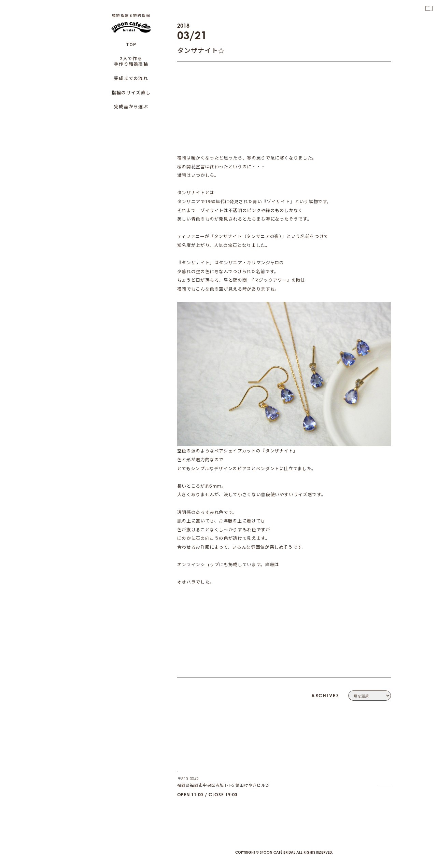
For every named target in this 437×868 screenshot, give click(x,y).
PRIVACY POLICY (374, 774)
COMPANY (380, 759)
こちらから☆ (293, 564)
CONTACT (381, 767)
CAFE (385, 805)
